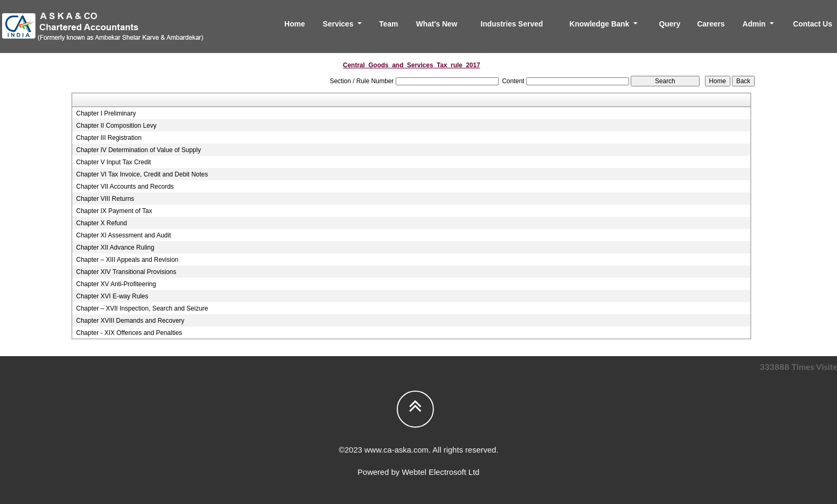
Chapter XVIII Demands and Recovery (130, 321)
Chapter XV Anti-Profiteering (116, 284)
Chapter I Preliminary (106, 113)
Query (669, 24)
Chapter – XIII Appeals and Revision (127, 260)
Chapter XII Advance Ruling (115, 247)
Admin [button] (755, 24)
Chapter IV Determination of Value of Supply (138, 150)
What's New (437, 24)
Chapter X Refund (101, 223)
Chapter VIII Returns (105, 199)
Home (295, 24)
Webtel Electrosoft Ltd (440, 472)
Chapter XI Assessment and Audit (123, 235)
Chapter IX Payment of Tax (114, 211)
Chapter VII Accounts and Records (125, 187)
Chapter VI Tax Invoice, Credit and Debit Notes (142, 174)
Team (389, 24)
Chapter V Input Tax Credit (113, 162)
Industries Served (512, 24)
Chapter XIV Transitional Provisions (126, 272)
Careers (711, 24)
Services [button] (339, 24)
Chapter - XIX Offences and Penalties (129, 333)
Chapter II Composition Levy (116, 126)
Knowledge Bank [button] (601, 24)
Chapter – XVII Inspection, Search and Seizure (142, 308)
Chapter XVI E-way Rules (112, 296)
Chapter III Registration (108, 138)
